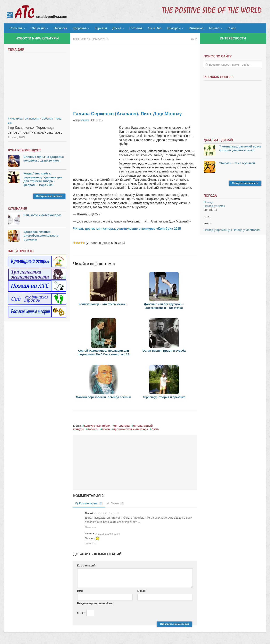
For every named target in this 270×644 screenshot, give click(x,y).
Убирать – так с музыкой (237, 163)
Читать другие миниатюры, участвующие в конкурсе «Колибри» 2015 (127, 229)
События (16, 28)
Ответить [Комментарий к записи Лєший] (90, 527)
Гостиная (136, 28)
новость (93, 429)
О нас (232, 28)
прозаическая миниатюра (131, 429)
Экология (60, 28)
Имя (80, 591)
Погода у (214, 206)
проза (106, 429)
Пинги (115, 503)
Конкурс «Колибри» (97, 426)
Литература (15, 119)
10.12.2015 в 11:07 (108, 513)
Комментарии (89, 503)
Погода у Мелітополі (246, 230)
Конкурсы (174, 28)
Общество (38, 28)
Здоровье (80, 28)
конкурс (85, 120)
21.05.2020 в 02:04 (109, 534)
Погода (208, 202)
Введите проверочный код (95, 603)
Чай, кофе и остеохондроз (42, 215)
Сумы (155, 429)
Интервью (196, 28)
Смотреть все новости (49, 196)
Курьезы (101, 28)
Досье (117, 28)
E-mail (141, 591)
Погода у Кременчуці (218, 230)
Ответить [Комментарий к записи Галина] (90, 544)
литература (122, 426)
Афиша (214, 28)
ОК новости (32, 119)
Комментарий (86, 565)
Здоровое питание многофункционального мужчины (41, 236)
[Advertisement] (135, 76)
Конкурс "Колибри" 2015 (91, 39)
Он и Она (155, 28)
